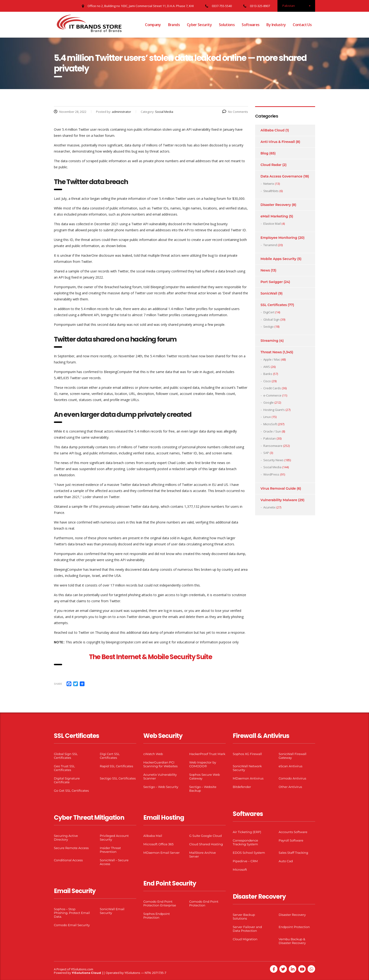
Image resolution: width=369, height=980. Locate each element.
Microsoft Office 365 (158, 844)
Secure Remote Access (71, 848)
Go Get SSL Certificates (71, 791)
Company (153, 25)
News (265, 270)
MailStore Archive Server (203, 854)
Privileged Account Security (114, 838)
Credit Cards (272, 388)
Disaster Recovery (276, 205)
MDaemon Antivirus (248, 778)
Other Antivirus (290, 787)
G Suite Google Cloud (205, 836)
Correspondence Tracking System (245, 842)
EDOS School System (249, 853)
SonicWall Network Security (247, 768)
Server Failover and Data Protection (247, 929)
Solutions (227, 25)
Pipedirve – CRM (245, 861)
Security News (273, 460)
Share (58, 684)
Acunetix (269, 507)
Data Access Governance (281, 176)
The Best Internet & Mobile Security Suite (151, 657)
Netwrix (269, 184)
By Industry (276, 25)
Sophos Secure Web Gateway (205, 776)
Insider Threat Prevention (110, 850)
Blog (264, 153)
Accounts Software (293, 832)
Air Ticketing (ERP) (247, 832)
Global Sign (271, 319)
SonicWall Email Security (112, 911)
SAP (266, 453)
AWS (267, 367)
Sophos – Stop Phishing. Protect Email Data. (72, 913)
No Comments (235, 112)
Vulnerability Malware (279, 500)
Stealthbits (271, 191)
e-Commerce (272, 395)
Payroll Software (291, 840)
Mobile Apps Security (278, 259)
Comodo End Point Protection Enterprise (160, 903)
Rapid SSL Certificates (116, 766)
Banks (268, 374)
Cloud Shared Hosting (206, 844)
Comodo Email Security (72, 925)
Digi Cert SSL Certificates (110, 756)
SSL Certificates (274, 305)
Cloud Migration (245, 939)
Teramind (270, 245)
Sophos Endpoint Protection (156, 916)
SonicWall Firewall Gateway (293, 756)
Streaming (269, 341)
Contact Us (302, 25)
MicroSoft (270, 424)
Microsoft (240, 870)
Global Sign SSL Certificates (66, 756)
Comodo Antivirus (292, 778)
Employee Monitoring (279, 238)
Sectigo (269, 327)
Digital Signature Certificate (67, 780)
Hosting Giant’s (274, 410)
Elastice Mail (272, 224)
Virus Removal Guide (278, 488)
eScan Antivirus (291, 766)
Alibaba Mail (153, 836)
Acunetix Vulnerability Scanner (160, 776)
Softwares (251, 25)
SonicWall (269, 293)
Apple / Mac (272, 359)
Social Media (272, 467)
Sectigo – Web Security (161, 787)
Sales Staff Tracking (293, 853)
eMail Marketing (274, 216)
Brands (174, 25)
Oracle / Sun (272, 431)
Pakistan (270, 438)
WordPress (271, 474)
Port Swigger (272, 282)
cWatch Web (153, 754)
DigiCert (269, 312)
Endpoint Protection (294, 927)
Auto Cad (286, 861)
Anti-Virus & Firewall (278, 142)
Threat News (271, 352)
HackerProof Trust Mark (207, 754)
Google (269, 402)
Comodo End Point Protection (204, 903)
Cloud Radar (271, 165)
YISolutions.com (82, 969)
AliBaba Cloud (273, 130)
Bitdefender (242, 787)
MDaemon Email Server (162, 853)
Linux (267, 417)
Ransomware (273, 446)
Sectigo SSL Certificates (118, 778)
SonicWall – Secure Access (114, 862)
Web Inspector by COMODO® (203, 764)
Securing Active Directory (66, 838)
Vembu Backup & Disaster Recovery (292, 941)
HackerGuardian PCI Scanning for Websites (160, 764)
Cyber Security (199, 25)
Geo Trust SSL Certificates (64, 768)
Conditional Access (68, 860)
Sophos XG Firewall (247, 754)
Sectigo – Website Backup (203, 789)
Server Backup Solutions (244, 917)
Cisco (267, 381)
